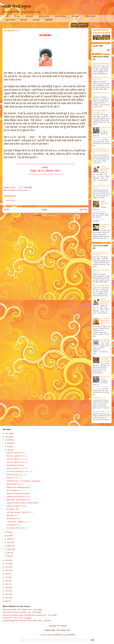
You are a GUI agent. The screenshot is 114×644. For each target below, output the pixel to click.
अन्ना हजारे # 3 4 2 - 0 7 (14, 478)
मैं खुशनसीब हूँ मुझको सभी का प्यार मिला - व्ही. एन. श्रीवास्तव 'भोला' (22, 621)
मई (8, 533)
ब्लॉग (7, 17)
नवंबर (9, 553)
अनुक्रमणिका (49, 20)
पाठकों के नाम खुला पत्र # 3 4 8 (16, 506)
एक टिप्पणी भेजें (11, 201)
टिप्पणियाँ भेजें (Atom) (49, 216)
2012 (7, 561)
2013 (7, 564)
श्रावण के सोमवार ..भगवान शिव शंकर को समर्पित (105, 360)
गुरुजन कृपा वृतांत (44, 17)
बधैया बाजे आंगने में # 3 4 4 (15, 484)
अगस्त (9, 543)
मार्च (8, 447)
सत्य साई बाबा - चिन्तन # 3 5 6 (16, 528)
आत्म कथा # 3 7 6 (100, 398)
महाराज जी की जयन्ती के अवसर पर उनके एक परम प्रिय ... (23, 503)
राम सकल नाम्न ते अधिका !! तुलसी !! (105, 227)
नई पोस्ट (7, 210)
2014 (7, 567)
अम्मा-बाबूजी (75, 17)
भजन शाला (36, 20)
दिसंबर (9, 556)
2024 (7, 595)
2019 (7, 578)
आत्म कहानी (29, 17)
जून (8, 536)
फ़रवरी (9, 444)
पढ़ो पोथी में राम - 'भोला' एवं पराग (13, 618)
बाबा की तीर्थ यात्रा (60, 17)
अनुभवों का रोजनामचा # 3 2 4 (101, 94)
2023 (7, 591)
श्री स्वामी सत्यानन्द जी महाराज (15, 466)
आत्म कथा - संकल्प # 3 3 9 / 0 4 (17, 469)
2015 (7, 571)
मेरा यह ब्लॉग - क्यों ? (13, 510)
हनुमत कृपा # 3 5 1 (13, 516)
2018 (7, 574)
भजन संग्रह (24, 20)
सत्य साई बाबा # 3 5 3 (13, 519)
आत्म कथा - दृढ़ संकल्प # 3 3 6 (16, 456)
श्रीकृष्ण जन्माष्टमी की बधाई (104, 204)
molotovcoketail (47, 635)
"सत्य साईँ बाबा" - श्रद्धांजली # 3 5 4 (18, 522)
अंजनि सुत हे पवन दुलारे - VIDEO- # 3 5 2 (20, 513)
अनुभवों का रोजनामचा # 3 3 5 (16, 453)
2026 (7, 601)
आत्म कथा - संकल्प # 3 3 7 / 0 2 (17, 459)
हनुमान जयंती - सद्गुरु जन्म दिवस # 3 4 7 (19, 500)
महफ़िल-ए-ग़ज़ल (90, 17)
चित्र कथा (17, 17)
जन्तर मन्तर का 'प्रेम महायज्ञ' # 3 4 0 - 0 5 (19, 472)
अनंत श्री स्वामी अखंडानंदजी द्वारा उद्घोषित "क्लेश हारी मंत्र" (105, 322)
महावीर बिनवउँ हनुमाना (17, 7)
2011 (7, 437)
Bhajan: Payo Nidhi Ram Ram (18, 488)
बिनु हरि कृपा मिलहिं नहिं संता (101, 64)
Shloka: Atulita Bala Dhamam (105, 169)
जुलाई (9, 539)
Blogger (64, 635)
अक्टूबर (9, 550)
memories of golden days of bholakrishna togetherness (25, 615)
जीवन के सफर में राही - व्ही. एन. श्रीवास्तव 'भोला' (17, 613)
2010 (7, 434)
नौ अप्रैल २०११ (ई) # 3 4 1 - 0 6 (16, 475)
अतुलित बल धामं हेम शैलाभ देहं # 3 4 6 (101, 79)
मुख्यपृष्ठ (45, 210)
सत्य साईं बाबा (12, 191)
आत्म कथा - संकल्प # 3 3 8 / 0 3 (17, 463)
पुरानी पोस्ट (83, 210)
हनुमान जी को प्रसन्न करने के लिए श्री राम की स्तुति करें (102, 32)
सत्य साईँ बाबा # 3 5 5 (13, 525)
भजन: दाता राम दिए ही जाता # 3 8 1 (101, 187)
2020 (7, 581)
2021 (7, 584)
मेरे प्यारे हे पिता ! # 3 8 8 (105, 129)
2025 (7, 598)
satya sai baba (22, 191)
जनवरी (9, 440)
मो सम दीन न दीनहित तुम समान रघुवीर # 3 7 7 (100, 112)
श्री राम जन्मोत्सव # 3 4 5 (14, 491)
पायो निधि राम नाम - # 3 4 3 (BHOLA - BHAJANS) (23, 481)
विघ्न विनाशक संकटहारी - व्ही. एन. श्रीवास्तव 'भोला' (17, 610)
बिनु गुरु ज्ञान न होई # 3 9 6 (101, 412)
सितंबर (9, 546)
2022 (7, 588)
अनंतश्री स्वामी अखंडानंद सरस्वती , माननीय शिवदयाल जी (101, 151)
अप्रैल (9, 450)
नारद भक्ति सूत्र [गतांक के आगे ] (105, 341)
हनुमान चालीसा (10, 20)
